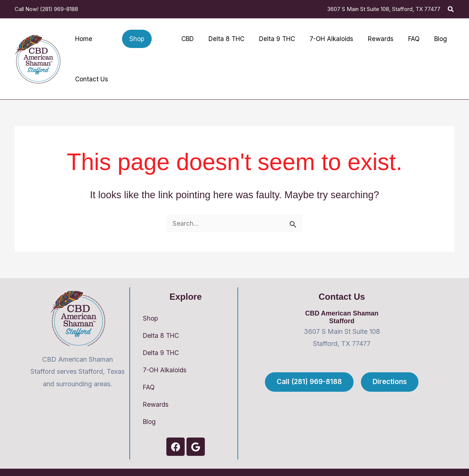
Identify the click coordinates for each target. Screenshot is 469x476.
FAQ (149, 370)
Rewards (156, 388)
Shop (151, 300)
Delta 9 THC (162, 335)
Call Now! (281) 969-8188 (46, 9)
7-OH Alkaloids (166, 353)
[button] (451, 9)
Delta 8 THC (162, 318)
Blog (150, 405)
